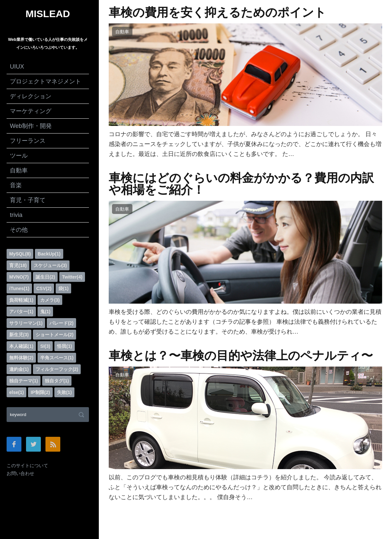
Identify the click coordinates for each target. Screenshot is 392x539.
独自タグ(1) (57, 381)
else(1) (16, 392)
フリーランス (28, 141)
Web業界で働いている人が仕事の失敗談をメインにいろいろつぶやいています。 (48, 44)
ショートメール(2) (55, 335)
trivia (16, 215)
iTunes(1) (19, 288)
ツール (19, 156)
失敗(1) (64, 392)
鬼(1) (45, 312)
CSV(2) (44, 288)
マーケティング (31, 111)
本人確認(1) (21, 346)
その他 (19, 230)
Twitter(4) (72, 277)
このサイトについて (27, 465)
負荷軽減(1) (21, 300)
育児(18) (18, 265)
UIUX (17, 67)
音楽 (16, 185)
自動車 (19, 170)
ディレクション (31, 96)
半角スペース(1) (57, 358)
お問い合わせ (20, 473)
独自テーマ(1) (24, 381)
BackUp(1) (49, 254)
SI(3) (45, 346)
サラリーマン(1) (26, 323)
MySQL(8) (20, 254)
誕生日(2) (45, 277)
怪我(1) (64, 346)
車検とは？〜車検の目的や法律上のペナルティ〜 (241, 356)
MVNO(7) (19, 277)
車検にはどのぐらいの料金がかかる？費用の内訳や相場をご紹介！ (241, 184)
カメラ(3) (50, 300)
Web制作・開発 (31, 126)
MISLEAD (48, 14)
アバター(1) (21, 312)
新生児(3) (19, 335)
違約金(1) (19, 369)
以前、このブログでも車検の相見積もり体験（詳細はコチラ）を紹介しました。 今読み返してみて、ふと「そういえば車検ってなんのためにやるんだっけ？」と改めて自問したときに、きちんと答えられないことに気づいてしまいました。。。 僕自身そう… (245, 487)
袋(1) (63, 288)
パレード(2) (61, 323)
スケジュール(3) (50, 265)
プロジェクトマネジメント (45, 81)
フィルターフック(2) (57, 369)
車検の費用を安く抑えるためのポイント (217, 13)
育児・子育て (28, 200)
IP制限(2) (40, 392)
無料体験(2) (21, 358)
